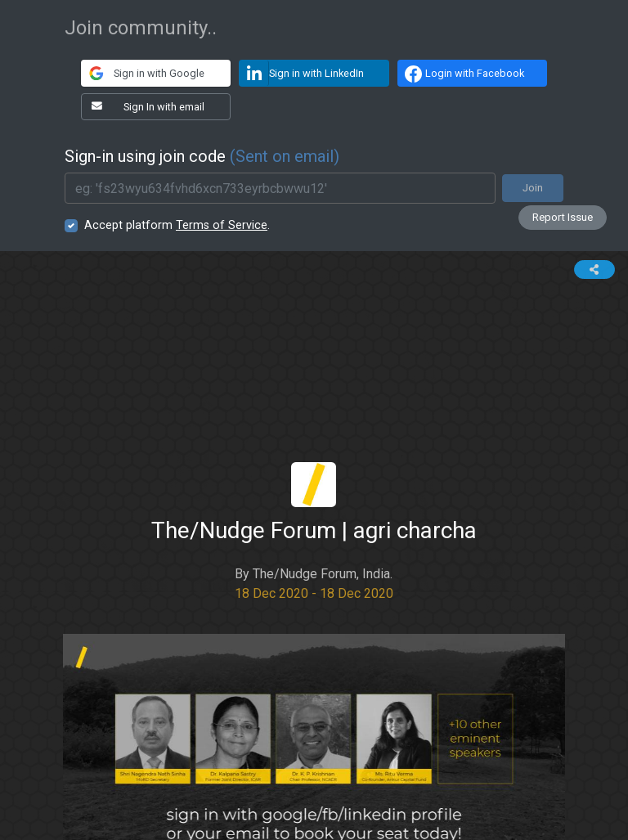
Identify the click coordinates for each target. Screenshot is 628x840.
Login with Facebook (462, 74)
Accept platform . (177, 225)
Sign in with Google (143, 73)
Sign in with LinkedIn (302, 73)
